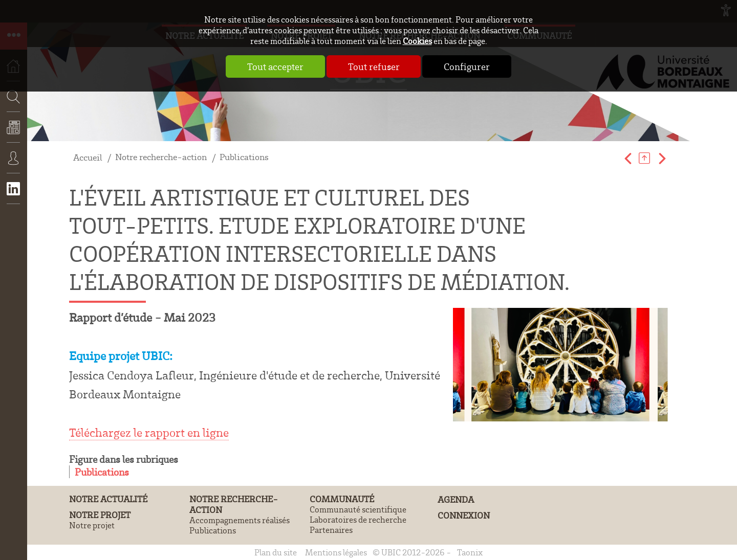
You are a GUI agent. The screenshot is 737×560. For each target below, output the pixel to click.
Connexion (14, 165)
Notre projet (100, 515)
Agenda (456, 499)
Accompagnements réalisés (240, 520)
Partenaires (331, 530)
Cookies (417, 41)
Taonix (470, 552)
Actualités (14, 135)
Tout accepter (275, 66)
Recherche (10, 127)
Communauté (342, 499)
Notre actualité (108, 499)
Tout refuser (374, 66)
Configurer (467, 66)
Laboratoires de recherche (358, 520)
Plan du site (276, 552)
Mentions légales (336, 552)
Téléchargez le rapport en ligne (149, 432)
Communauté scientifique (358, 509)
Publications (244, 157)
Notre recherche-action (161, 157)
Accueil (88, 157)
